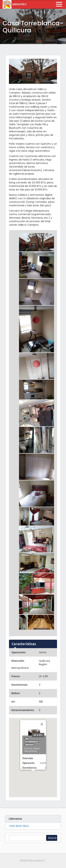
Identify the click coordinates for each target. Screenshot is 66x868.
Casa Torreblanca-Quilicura (32, 721)
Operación (28, 742)
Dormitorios (29, 747)
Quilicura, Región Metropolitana (32, 729)
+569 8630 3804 (19, 826)
